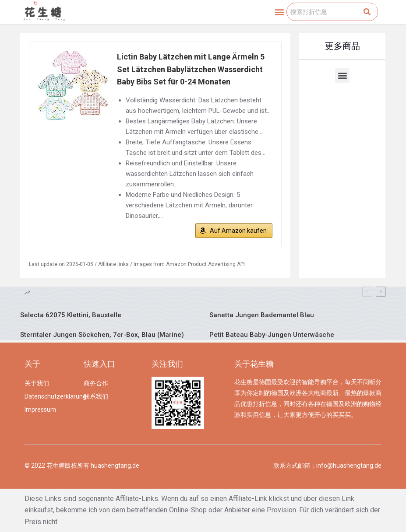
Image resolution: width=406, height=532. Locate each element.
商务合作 (96, 383)
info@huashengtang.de (349, 465)
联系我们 (96, 396)
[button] (279, 12)
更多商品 (342, 46)
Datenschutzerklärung (50, 396)
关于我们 (37, 383)
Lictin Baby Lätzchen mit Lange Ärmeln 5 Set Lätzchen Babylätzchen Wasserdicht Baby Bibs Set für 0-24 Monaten (191, 69)
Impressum (40, 409)
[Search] (367, 12)
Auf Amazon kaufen (238, 231)
